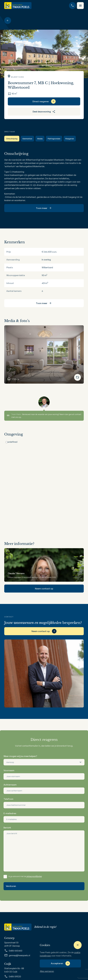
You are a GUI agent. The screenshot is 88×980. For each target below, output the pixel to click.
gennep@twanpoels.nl (17, 955)
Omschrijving (12, 139)
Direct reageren (41, 101)
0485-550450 (13, 951)
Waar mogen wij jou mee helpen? (20, 756)
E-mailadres (10, 813)
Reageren (70, 139)
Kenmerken (27, 139)
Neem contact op (44, 589)
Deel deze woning (44, 112)
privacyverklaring (34, 876)
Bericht (7, 828)
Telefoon (8, 799)
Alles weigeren (47, 971)
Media (40, 139)
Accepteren (57, 963)
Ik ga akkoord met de (25, 876)
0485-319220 (13, 976)
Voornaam (9, 770)
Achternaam (10, 785)
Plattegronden (54, 139)
